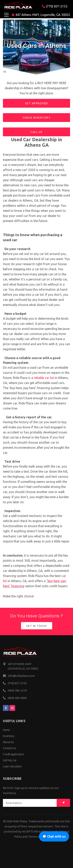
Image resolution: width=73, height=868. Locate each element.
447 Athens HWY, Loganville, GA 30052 (41, 15)
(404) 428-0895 (17, 698)
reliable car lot (44, 378)
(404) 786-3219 (17, 690)
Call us (36, 132)
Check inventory (37, 118)
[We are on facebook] (6, 708)
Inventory (9, 736)
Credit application (14, 754)
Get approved (37, 103)
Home (6, 730)
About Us (8, 742)
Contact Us (10, 748)
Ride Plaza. (20, 821)
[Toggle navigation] (6, 15)
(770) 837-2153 (55, 6)
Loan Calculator (12, 766)
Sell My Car (10, 760)
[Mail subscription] (63, 803)
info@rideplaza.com (21, 676)
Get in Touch (37, 626)
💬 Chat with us (54, 836)
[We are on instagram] (12, 708)
